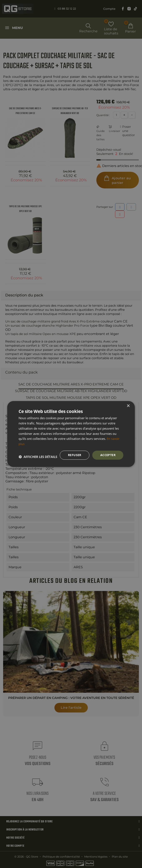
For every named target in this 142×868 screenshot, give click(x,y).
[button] (38, 457)
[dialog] (71, 434)
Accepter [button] (108, 455)
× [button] (128, 406)
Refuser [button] (75, 455)
